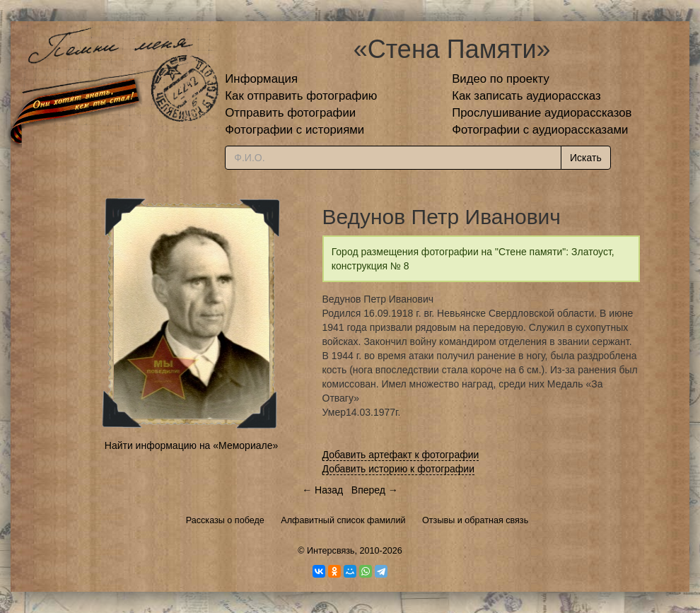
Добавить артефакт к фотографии (401, 455)
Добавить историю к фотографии (399, 469)
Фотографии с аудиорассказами (540, 130)
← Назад (322, 490)
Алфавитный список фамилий (343, 520)
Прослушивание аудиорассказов (542, 113)
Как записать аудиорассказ (526, 96)
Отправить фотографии (290, 113)
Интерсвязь (331, 551)
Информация (261, 79)
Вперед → (375, 490)
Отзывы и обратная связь (475, 520)
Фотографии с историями (294, 130)
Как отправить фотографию (301, 96)
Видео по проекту (501, 79)
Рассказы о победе (225, 520)
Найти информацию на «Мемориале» (191, 445)
